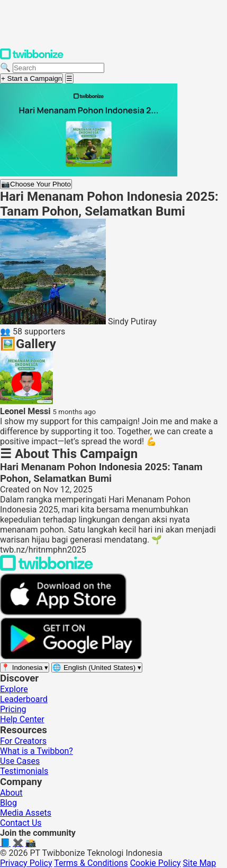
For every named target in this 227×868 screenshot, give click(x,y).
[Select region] (25, 668)
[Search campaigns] (58, 68)
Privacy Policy (26, 863)
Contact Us (21, 823)
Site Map (200, 863)
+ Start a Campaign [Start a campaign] (31, 78)
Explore (14, 689)
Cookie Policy (156, 863)
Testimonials (24, 771)
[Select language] (97, 668)
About (11, 793)
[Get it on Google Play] (71, 657)
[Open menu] (69, 78)
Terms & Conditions (91, 863)
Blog (8, 803)
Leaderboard (24, 699)
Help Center (22, 719)
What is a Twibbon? (37, 751)
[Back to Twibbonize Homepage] (47, 568)
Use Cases (20, 761)
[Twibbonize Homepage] (32, 57)
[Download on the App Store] (63, 613)
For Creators (23, 741)
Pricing (13, 709)
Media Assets (26, 813)
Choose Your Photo (36, 184)
